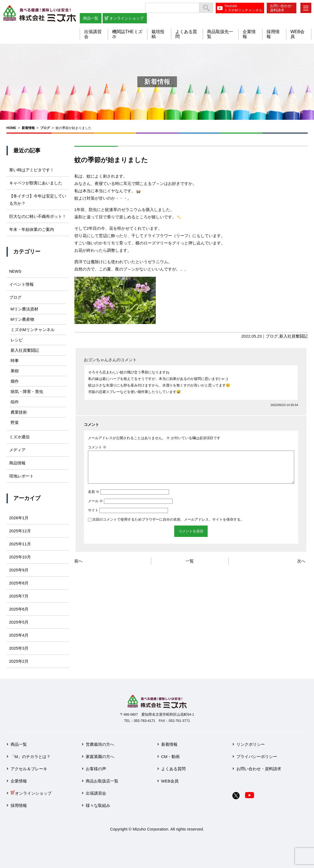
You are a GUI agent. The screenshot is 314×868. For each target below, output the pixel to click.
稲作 (15, 402)
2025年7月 (19, 596)
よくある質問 (173, 769)
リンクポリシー (251, 744)
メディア (17, 450)
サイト (93, 517)
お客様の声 (96, 769)
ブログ (45, 128)
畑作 (15, 381)
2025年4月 (19, 635)
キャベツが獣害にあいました (36, 183)
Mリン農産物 (23, 319)
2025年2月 (19, 661)
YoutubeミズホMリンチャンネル (243, 8)
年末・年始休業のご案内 (32, 229)
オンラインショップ (126, 18)
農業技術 (19, 412)
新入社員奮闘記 (294, 336)
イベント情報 (21, 284)
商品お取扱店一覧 (102, 781)
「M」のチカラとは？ (31, 757)
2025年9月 (19, 570)
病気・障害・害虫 (27, 391)
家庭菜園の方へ (100, 757)
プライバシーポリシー (257, 757)
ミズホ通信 (19, 437)
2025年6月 (19, 609)
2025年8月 (19, 583)
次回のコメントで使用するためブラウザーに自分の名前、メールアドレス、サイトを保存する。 (168, 526)
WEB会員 (170, 781)
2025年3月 (19, 648)
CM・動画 (170, 757)
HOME (11, 128)
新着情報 (28, 128)
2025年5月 (19, 622)
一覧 (190, 567)
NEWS (15, 271)
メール (96, 507)
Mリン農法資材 (25, 309)
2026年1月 (19, 518)
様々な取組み (98, 805)
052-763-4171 (144, 721)
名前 (94, 498)
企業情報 (19, 781)
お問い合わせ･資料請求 (282, 8)
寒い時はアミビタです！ (32, 170)
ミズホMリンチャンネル (33, 330)
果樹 (15, 371)
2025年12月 (20, 531)
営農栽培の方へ (100, 744)
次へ (301, 567)
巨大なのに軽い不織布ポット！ (38, 216)
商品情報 (17, 463)
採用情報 (19, 805)
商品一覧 (91, 18)
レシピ (17, 340)
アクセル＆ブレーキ (29, 769)
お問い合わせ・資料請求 (259, 769)
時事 (15, 361)
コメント (97, 447)
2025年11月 (20, 544)
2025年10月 (20, 557)
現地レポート (21, 476)
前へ (78, 567)
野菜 (15, 422)
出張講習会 (96, 793)
